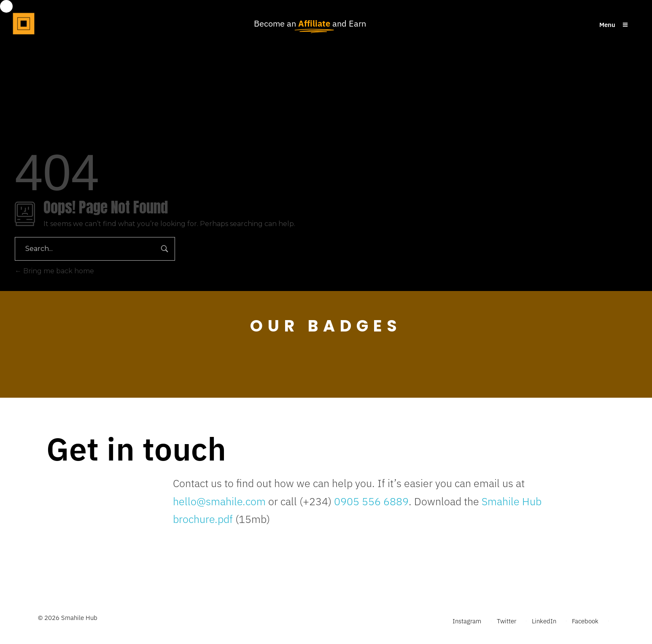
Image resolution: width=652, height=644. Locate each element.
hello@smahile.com (219, 501)
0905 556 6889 (370, 501)
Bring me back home (54, 271)
